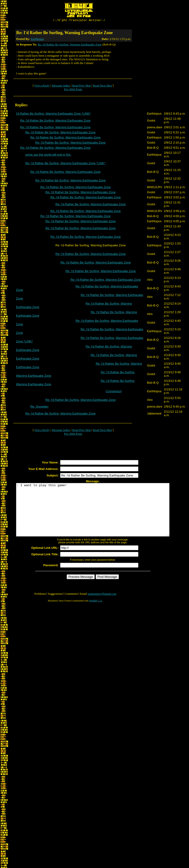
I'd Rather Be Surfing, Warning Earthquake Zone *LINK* (53, 114)
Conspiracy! (114, 392)
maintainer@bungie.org (102, 605)
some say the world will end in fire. (48, 155)
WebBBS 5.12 (96, 612)
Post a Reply (42, 86)
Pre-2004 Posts (73, 90)
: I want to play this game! (102, 516)
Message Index (61, 86)
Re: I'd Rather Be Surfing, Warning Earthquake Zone (70, 45)
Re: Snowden (39, 407)
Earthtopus (37, 40)
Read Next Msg (102, 86)
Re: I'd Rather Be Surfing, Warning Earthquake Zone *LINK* (65, 164)
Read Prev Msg (81, 86)
